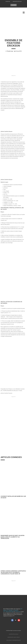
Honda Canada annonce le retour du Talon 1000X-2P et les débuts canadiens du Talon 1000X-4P (13, 572)
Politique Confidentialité (14, 640)
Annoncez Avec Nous (17, 2)
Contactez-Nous (14, 634)
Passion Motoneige (10, 612)
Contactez (8, 2)
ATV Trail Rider (9, 610)
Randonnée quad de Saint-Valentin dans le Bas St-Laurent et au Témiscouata (12, 537)
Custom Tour (18, 612)
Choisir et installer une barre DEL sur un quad (13, 497)
